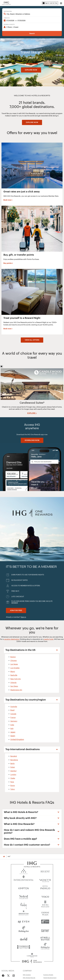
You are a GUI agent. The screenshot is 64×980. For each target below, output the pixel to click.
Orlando (13, 683)
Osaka (13, 778)
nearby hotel (49, 639)
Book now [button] (7, 200)
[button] (61, 3)
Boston (13, 657)
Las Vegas (14, 664)
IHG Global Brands (29, 978)
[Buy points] (8, 263)
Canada (13, 714)
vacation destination (12, 639)
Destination (8, 11)
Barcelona (14, 760)
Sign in (23, 617)
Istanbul (13, 771)
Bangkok (14, 756)
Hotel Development (50, 978)
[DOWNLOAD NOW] (32, 440)
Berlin (13, 764)
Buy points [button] (8, 263)
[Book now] (8, 200)
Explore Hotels (48, 975)
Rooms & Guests (9, 25)
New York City (16, 679)
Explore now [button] (31, 70)
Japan (13, 732)
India (12, 725)
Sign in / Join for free (50, 3)
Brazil (12, 710)
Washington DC (16, 690)
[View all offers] (32, 340)
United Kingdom (17, 739)
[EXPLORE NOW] (32, 122)
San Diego (14, 686)
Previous (4, 392)
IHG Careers (27, 975)
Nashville (14, 675)
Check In (7, 18)
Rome (13, 786)
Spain (13, 736)
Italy (12, 729)
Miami (13, 672)
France (13, 718)
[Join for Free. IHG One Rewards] (16, 611)
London (13, 775)
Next (60, 392)
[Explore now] (31, 70)
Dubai (13, 767)
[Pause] (1, 366)
